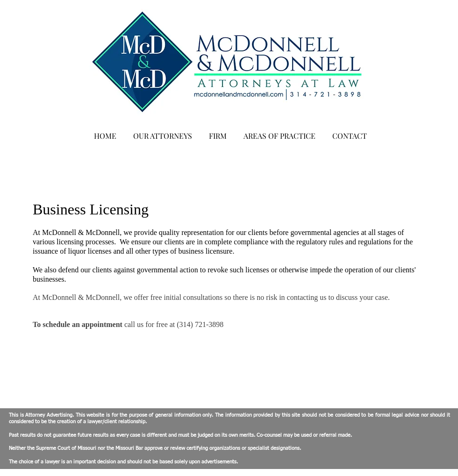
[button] (163, 131)
